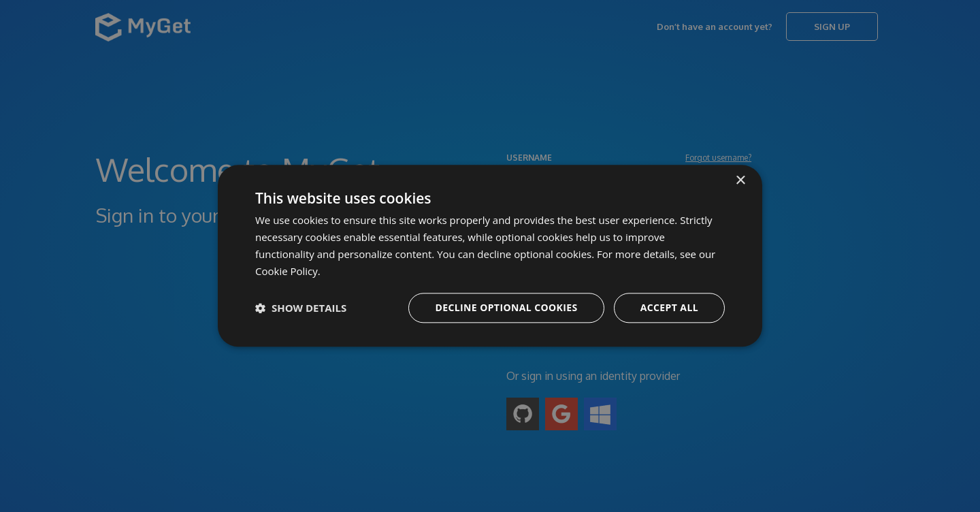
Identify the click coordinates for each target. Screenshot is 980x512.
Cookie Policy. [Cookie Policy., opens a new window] (288, 271)
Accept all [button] (669, 308)
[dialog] (490, 256)
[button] (301, 308)
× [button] (740, 181)
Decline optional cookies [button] (506, 308)
